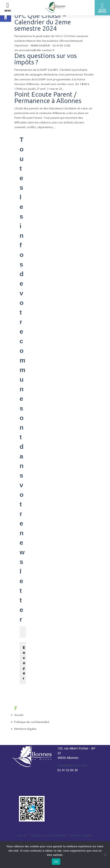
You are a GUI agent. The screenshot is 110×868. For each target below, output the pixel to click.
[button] (6, 16)
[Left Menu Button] (8, 8)
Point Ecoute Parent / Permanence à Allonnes (48, 97)
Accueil (19, 715)
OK (56, 862)
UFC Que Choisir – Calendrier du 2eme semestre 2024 (43, 22)
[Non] (105, 855)
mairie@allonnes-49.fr (72, 765)
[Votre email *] (23, 632)
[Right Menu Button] (102, 8)
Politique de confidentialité (32, 722)
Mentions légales (25, 729)
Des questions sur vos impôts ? (46, 59)
